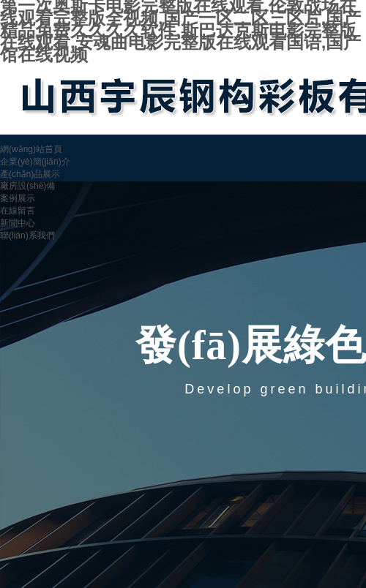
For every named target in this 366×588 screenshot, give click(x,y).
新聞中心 (18, 223)
